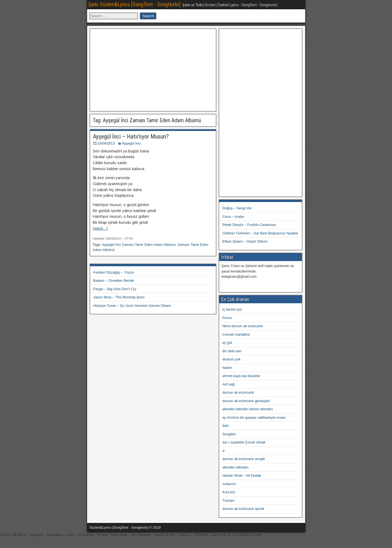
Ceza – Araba (233, 217)
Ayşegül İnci (131, 143)
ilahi (226, 426)
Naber (227, 368)
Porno (227, 318)
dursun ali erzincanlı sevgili (244, 459)
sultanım (229, 484)
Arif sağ (228, 384)
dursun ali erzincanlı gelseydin (246, 401)
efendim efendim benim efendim (248, 409)
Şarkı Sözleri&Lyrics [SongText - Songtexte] (134, 4)
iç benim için (232, 309)
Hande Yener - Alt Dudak (242, 475)
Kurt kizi (229, 492)
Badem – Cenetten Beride (114, 281)
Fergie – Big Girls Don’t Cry (115, 289)
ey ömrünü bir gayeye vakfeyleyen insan (254, 417)
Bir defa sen (232, 351)
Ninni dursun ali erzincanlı (243, 326)
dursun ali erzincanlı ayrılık (243, 509)
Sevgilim (229, 434)
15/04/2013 (106, 143)
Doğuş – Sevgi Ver (237, 208)
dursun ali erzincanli (238, 392)
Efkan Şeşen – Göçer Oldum (245, 241)
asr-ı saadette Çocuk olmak (244, 442)
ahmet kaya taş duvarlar (241, 376)
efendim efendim (235, 467)
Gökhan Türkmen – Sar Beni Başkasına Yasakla (260, 233)
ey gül (227, 343)
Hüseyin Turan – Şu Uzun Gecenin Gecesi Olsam (132, 306)
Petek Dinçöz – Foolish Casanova (249, 225)
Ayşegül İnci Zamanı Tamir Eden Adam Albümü (139, 245)
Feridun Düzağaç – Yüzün (114, 272)
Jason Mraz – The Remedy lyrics (119, 297)
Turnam (228, 500)
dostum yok (231, 359)
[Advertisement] (153, 69)
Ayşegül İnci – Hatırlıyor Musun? (131, 137)
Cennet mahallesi (236, 334)
